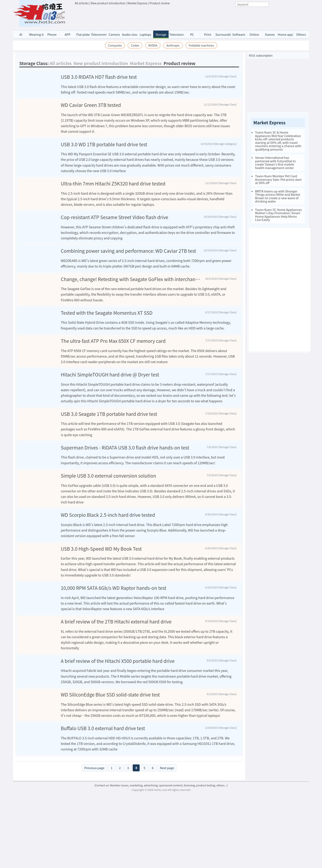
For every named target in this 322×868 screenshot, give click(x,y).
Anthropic (173, 45)
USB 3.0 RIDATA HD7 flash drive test (99, 77)
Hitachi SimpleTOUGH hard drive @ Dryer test (110, 418)
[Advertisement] (174, 17)
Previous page (94, 844)
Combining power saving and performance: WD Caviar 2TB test (128, 268)
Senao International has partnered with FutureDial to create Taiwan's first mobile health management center (275, 163)
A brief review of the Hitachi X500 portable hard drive (118, 725)
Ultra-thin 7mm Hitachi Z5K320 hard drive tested (113, 193)
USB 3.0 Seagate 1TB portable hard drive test (109, 458)
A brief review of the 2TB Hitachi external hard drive (116, 686)
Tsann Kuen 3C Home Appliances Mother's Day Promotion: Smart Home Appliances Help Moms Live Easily (278, 215)
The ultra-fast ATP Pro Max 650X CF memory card (113, 381)
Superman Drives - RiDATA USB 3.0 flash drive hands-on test (125, 495)
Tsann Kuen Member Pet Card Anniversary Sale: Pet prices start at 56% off (278, 179)
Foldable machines (201, 45)
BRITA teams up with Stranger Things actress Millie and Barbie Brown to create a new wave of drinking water (278, 196)
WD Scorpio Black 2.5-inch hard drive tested (108, 572)
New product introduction (108, 3)
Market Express (137, 3)
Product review (160, 3)
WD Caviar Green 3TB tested (91, 115)
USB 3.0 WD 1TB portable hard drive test (104, 154)
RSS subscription (261, 55)
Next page (167, 844)
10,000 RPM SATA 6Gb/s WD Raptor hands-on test (114, 649)
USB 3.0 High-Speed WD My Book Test (101, 609)
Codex (135, 45)
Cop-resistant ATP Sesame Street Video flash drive (114, 231)
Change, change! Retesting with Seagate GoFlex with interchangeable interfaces (131, 306)
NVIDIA (153, 45)
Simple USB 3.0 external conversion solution (108, 532)
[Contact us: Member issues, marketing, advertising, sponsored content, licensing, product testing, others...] (161, 861)
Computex (115, 45)
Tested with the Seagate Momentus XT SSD (107, 343)
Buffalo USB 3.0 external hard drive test (103, 800)
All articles (82, 3)
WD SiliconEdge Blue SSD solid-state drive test (110, 763)
